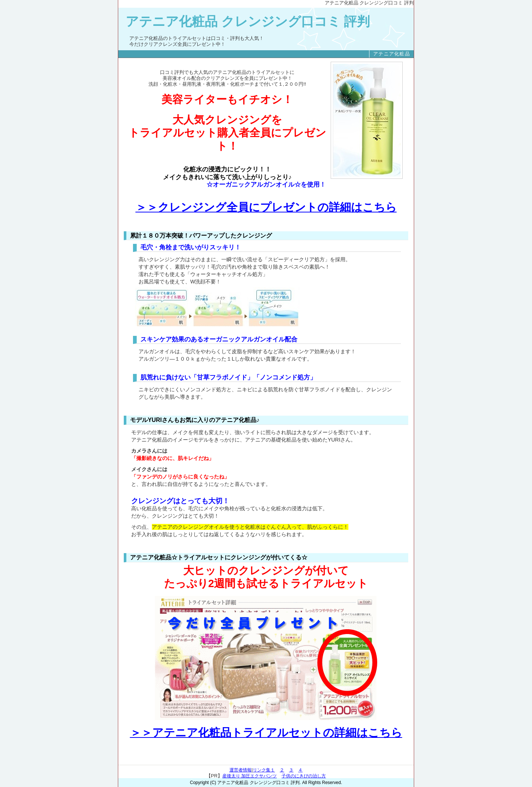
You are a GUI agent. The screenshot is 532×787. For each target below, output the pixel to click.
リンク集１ (264, 770)
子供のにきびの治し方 (304, 776)
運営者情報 (241, 770)
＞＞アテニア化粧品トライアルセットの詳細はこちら (266, 733)
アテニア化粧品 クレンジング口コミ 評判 (248, 21)
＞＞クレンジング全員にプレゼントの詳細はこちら (266, 207)
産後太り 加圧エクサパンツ (250, 776)
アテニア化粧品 (392, 54)
